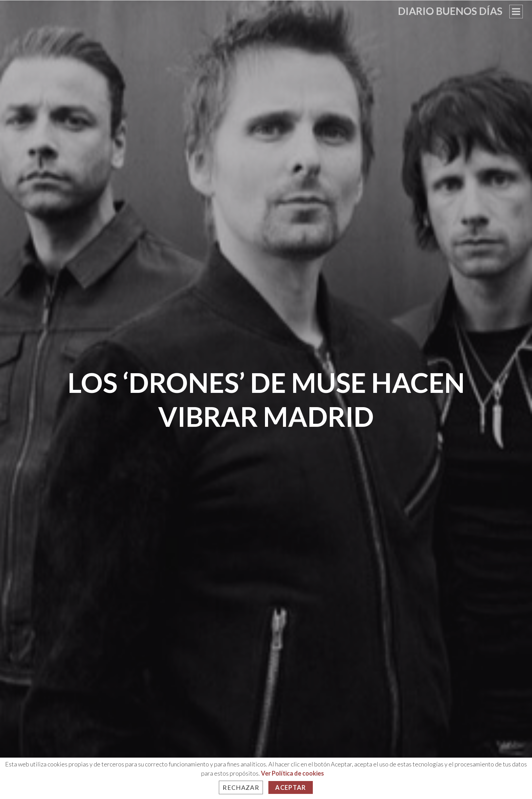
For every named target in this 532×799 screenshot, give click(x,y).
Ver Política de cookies (292, 773)
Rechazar (241, 787)
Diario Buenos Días (450, 11)
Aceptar (290, 787)
